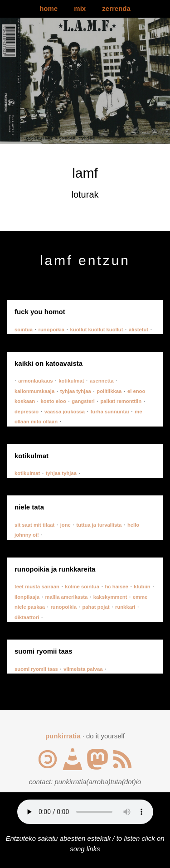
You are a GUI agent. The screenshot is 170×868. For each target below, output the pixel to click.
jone (66, 525)
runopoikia (52, 330)
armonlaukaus (35, 381)
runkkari (125, 607)
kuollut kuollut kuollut (97, 330)
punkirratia (63, 736)
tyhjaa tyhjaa (76, 391)
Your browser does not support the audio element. (85, 812)
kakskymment (110, 597)
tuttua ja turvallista (99, 525)
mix (80, 8)
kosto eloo (53, 401)
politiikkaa (109, 391)
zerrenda (116, 8)
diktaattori (27, 617)
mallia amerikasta (67, 597)
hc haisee (116, 587)
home (49, 8)
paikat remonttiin (121, 401)
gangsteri (83, 401)
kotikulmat (71, 381)
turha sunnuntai (110, 412)
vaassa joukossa (65, 412)
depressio (27, 412)
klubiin (142, 587)
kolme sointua (82, 587)
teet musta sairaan (37, 587)
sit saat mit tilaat (34, 525)
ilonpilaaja (27, 597)
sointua (24, 330)
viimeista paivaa (83, 669)
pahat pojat (96, 607)
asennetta (102, 381)
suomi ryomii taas (36, 669)
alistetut (138, 330)
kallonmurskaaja (34, 391)
